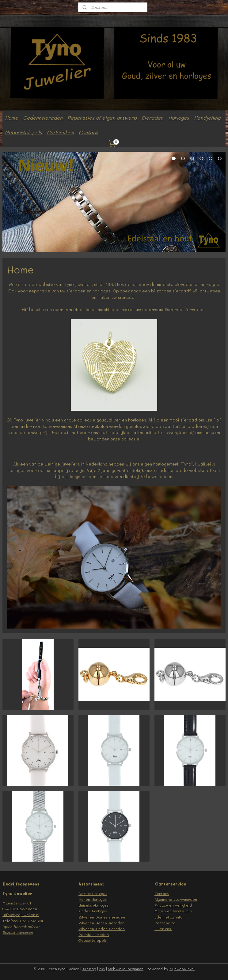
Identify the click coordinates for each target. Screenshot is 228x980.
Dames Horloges (93, 893)
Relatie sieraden (94, 934)
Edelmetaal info (168, 917)
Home (11, 118)
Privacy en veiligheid (173, 905)
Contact (88, 132)
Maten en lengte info (174, 911)
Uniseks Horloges (93, 905)
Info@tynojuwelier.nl (21, 915)
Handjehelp (207, 118)
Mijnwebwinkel (182, 969)
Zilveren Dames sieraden (102, 917)
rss (102, 969)
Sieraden (152, 118)
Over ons (163, 929)
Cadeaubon (60, 132)
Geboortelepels (23, 132)
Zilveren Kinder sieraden (102, 929)
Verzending (165, 923)
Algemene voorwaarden (176, 899)
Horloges (179, 118)
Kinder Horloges (93, 911)
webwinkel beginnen (126, 969)
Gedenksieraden (43, 118)
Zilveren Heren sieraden (102, 923)
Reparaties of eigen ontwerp (102, 118)
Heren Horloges (93, 899)
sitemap (89, 969)
